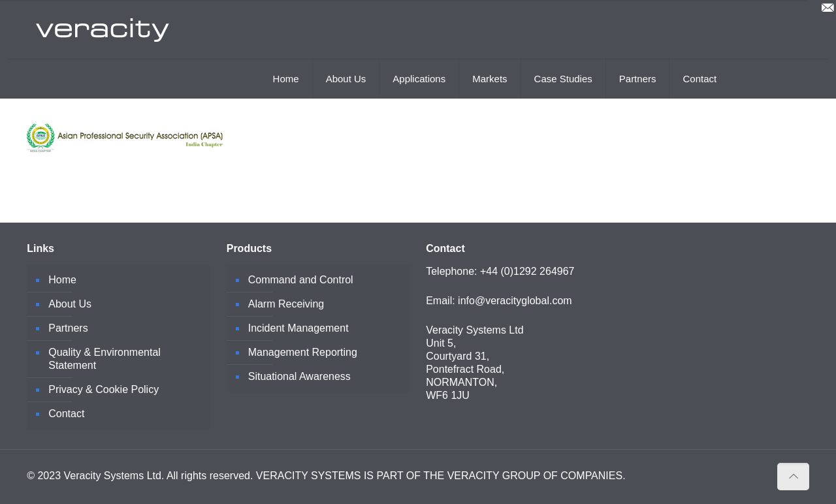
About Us (70, 304)
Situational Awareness (299, 376)
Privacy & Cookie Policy (104, 389)
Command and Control (301, 280)
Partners (68, 328)
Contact (66, 414)
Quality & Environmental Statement (104, 359)
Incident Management (298, 328)
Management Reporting (303, 352)
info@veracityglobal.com (515, 301)
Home (62, 280)
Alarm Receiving (286, 304)
